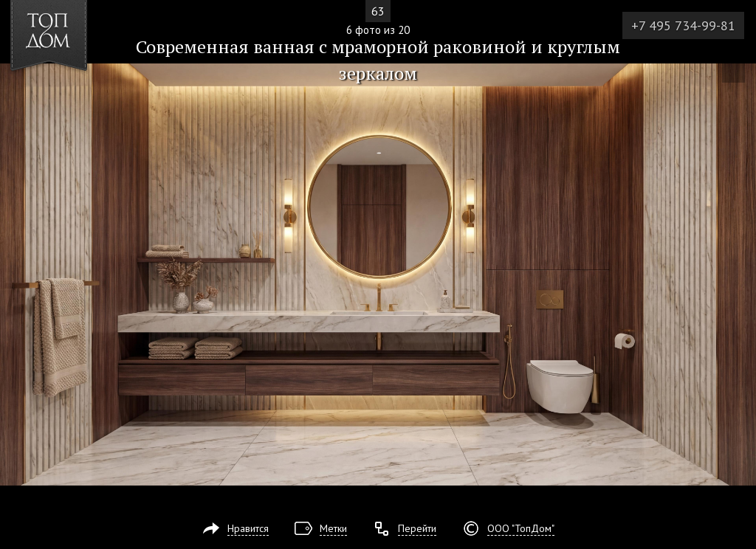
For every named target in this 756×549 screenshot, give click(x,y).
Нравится (248, 528)
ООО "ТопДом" (521, 528)
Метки (333, 528)
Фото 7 (740, 274)
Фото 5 (16, 274)
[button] (65, 97)
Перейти (417, 528)
